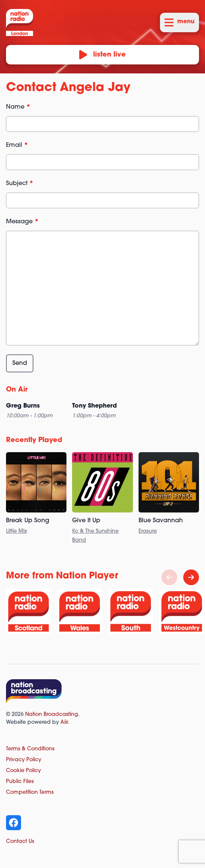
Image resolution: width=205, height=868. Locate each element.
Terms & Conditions (30, 749)
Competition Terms (30, 793)
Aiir (64, 722)
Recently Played (34, 440)
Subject (20, 184)
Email (17, 145)
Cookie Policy (23, 771)
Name (18, 107)
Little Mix (17, 531)
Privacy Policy (24, 760)
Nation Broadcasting (52, 715)
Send (20, 363)
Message (22, 222)
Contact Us (20, 842)
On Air (17, 390)
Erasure (148, 531)
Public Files (20, 782)
